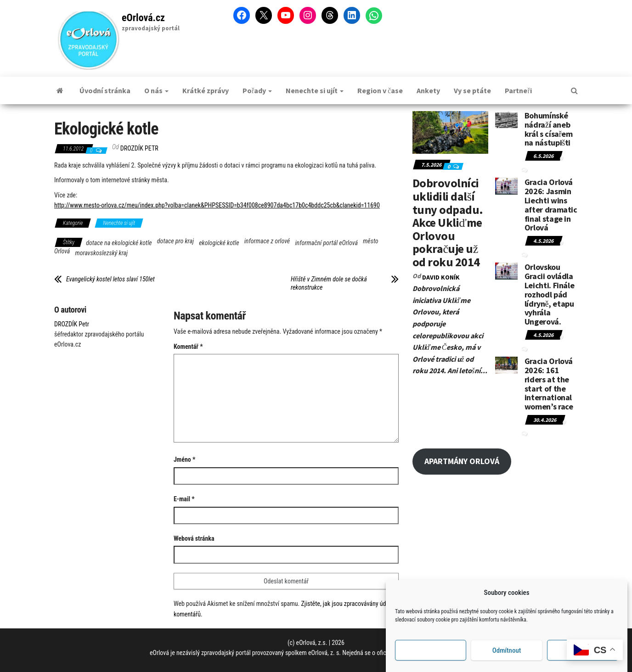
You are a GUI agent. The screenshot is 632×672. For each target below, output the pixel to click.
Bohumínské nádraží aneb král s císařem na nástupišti (549, 129)
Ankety (428, 90)
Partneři (518, 90)
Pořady (257, 90)
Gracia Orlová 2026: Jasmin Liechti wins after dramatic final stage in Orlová (551, 205)
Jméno (184, 459)
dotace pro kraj (175, 241)
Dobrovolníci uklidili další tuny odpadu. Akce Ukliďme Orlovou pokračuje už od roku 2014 (448, 222)
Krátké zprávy (206, 90)
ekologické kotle (219, 243)
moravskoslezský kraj (102, 253)
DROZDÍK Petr (139, 148)
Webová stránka (194, 538)
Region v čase (380, 90)
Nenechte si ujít (315, 90)
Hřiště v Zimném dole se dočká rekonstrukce (329, 283)
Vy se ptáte (472, 90)
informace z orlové (267, 241)
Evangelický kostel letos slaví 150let (110, 279)
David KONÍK (441, 277)
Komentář (188, 347)
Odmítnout (507, 651)
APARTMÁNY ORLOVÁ (462, 461)
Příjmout (431, 651)
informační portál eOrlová (326, 243)
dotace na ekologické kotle (119, 243)
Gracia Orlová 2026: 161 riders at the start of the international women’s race (549, 384)
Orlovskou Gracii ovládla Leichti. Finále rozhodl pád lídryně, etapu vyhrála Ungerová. (550, 294)
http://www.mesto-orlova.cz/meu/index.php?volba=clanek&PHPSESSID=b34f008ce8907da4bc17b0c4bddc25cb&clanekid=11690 (217, 205)
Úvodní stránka (105, 90)
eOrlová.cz (143, 18)
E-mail (184, 499)
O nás (156, 90)
